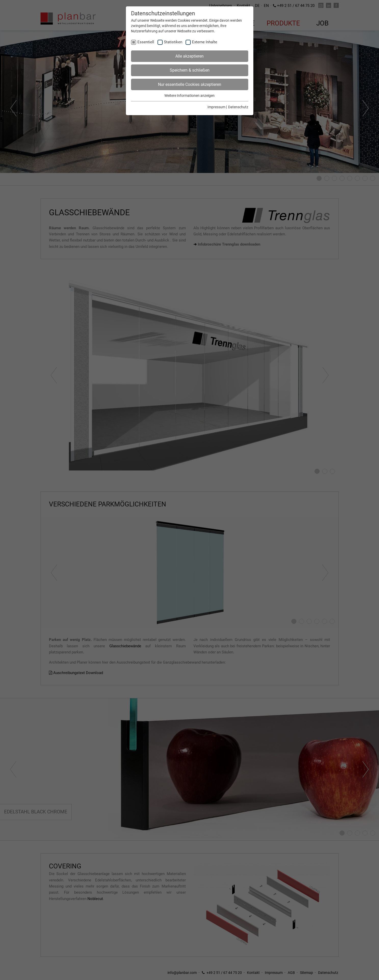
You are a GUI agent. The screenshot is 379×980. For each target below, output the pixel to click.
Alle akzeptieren (190, 56)
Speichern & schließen (190, 70)
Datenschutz (238, 107)
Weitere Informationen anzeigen (190, 96)
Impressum (216, 107)
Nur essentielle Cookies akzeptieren (190, 84)
